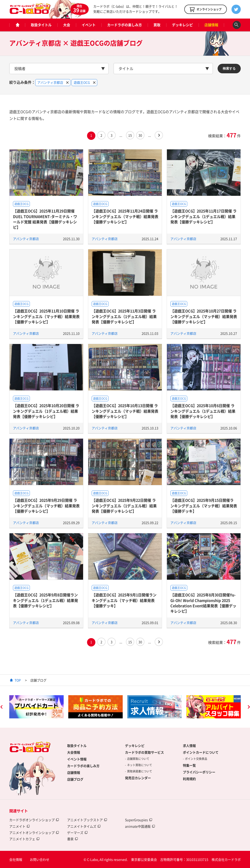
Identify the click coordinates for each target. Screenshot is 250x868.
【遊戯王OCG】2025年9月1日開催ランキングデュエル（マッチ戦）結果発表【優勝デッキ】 (124, 600)
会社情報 (16, 859)
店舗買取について (138, 759)
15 (130, 135)
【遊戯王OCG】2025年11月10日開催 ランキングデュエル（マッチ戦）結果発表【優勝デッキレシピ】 (46, 316)
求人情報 (189, 746)
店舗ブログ (75, 779)
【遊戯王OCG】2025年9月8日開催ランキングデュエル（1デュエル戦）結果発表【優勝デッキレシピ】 (45, 600)
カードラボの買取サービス (144, 752)
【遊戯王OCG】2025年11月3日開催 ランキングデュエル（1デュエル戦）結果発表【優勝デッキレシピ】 (124, 316)
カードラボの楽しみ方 (125, 25)
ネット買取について (140, 765)
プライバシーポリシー (199, 772)
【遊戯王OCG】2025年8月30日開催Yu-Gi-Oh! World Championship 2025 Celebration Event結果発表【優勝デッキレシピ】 (203, 603)
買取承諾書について (140, 771)
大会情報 (74, 752)
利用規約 (189, 779)
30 (140, 135)
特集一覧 (189, 765)
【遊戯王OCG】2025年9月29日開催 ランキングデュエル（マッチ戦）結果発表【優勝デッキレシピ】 (46, 506)
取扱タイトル (41, 25)
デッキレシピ (182, 25)
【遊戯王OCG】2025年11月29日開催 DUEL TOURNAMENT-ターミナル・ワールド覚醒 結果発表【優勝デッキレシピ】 (45, 219)
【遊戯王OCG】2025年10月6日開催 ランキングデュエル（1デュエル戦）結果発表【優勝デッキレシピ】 (203, 411)
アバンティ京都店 (26, 239)
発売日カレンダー (138, 778)
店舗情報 (211, 25)
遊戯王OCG (21, 204)
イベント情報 (77, 759)
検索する (229, 68)
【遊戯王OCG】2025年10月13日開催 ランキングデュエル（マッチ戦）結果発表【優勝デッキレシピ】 (125, 411)
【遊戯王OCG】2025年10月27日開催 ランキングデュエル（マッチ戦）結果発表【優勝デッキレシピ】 (204, 316)
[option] (36, 707)
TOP (18, 680)
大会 (67, 25)
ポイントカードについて (201, 752)
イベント (89, 25)
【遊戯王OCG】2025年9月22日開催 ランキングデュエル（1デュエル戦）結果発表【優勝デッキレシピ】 (124, 506)
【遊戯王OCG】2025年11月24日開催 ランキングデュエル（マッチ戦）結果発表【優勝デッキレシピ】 (125, 216)
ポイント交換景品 (196, 759)
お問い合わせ (40, 859)
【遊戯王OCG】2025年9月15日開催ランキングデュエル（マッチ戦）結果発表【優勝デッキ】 (204, 506)
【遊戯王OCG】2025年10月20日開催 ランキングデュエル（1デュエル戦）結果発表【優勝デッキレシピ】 (46, 411)
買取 (157, 25)
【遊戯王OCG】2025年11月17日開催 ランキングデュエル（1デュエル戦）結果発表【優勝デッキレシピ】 (203, 216)
